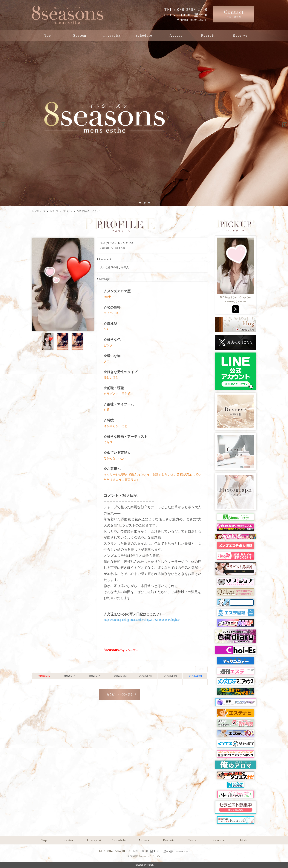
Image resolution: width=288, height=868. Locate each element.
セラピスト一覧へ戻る (120, 694)
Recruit (208, 36)
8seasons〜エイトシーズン (150, 856)
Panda (150, 865)
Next (284, 123)
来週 (201, 669)
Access (176, 36)
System (80, 36)
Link (244, 840)
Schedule (144, 36)
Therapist (112, 36)
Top (48, 36)
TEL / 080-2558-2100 (186, 10)
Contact (194, 840)
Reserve (240, 36)
